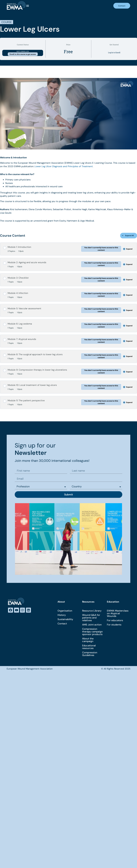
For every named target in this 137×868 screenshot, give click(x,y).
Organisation (65, 611)
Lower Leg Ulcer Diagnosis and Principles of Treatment (64, 166)
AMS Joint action (92, 625)
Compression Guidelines (90, 654)
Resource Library (92, 611)
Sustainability (65, 619)
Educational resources (89, 647)
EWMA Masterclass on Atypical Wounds (118, 613)
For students (114, 625)
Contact (62, 624)
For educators (115, 620)
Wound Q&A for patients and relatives (91, 618)
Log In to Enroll (114, 53)
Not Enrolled (23, 51)
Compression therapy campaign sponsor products (92, 632)
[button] (27, 6)
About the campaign (88, 640)
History (62, 615)
